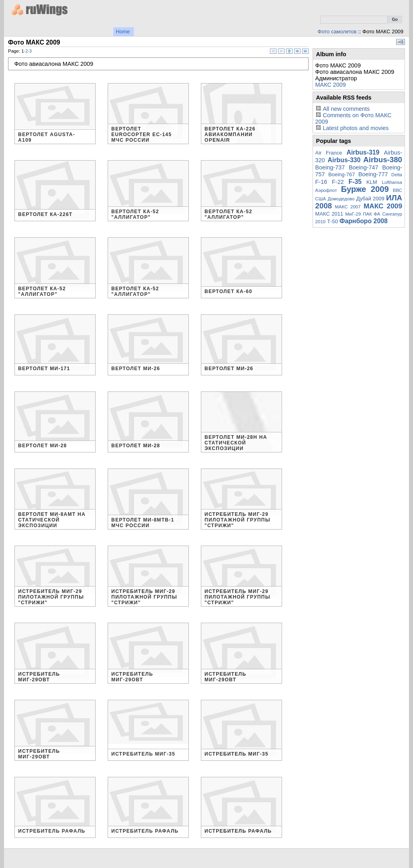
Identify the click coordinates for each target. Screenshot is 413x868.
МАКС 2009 (331, 85)
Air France (329, 153)
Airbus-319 (363, 152)
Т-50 (332, 221)
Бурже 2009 (365, 189)
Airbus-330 (344, 160)
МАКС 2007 (348, 207)
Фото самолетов (337, 32)
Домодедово (341, 199)
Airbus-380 (383, 160)
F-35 (355, 182)
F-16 (321, 182)
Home (123, 32)
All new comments (346, 109)
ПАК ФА (371, 214)
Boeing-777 (373, 174)
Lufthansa (392, 182)
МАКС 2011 (329, 214)
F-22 (338, 182)
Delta (397, 175)
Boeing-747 (364, 167)
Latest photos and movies (356, 128)
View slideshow (401, 42)
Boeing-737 (330, 167)
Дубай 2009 (370, 199)
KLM (372, 182)
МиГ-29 (353, 214)
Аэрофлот (326, 190)
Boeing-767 (341, 174)
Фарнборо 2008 (364, 221)
